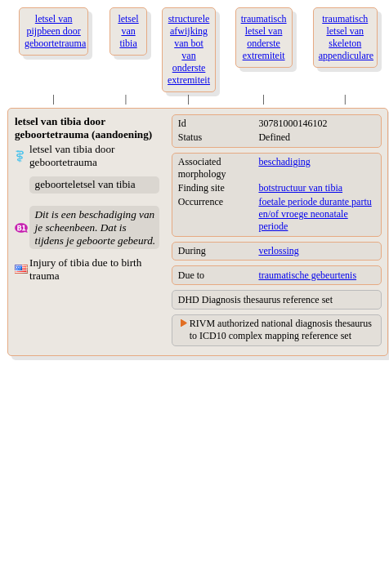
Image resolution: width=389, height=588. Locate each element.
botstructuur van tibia (300, 188)
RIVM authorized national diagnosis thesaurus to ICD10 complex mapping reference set (281, 330)
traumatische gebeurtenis (307, 275)
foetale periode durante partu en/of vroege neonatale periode (315, 214)
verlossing (278, 251)
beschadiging (284, 162)
